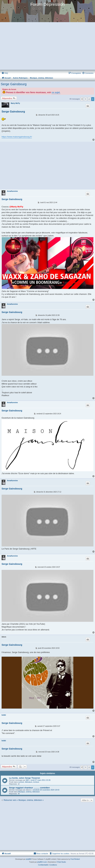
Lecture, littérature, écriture (29, 782)
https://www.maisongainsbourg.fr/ (17, 137)
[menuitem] (5, 73)
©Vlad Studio (61, 862)
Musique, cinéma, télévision (29, 792)
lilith (27, 780)
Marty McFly (15, 103)
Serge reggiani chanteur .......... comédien (29, 788)
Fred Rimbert (75, 859)
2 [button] (89, 99)
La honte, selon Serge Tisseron (25, 778)
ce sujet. (56, 92)
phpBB (28, 859)
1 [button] (86, 99)
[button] (82, 99)
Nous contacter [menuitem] (41, 853)
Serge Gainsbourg (14, 84)
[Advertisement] (47, 46)
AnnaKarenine (12, 191)
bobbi (4, 715)
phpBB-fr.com (42, 862)
